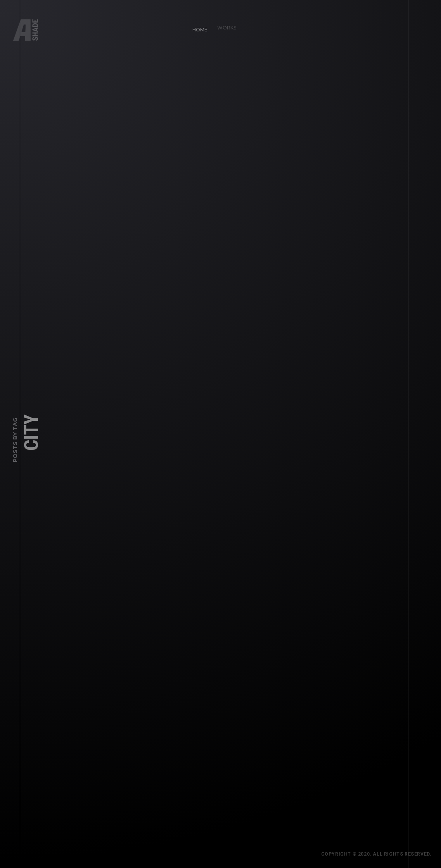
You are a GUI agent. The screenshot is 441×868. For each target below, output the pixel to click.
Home (197, 27)
